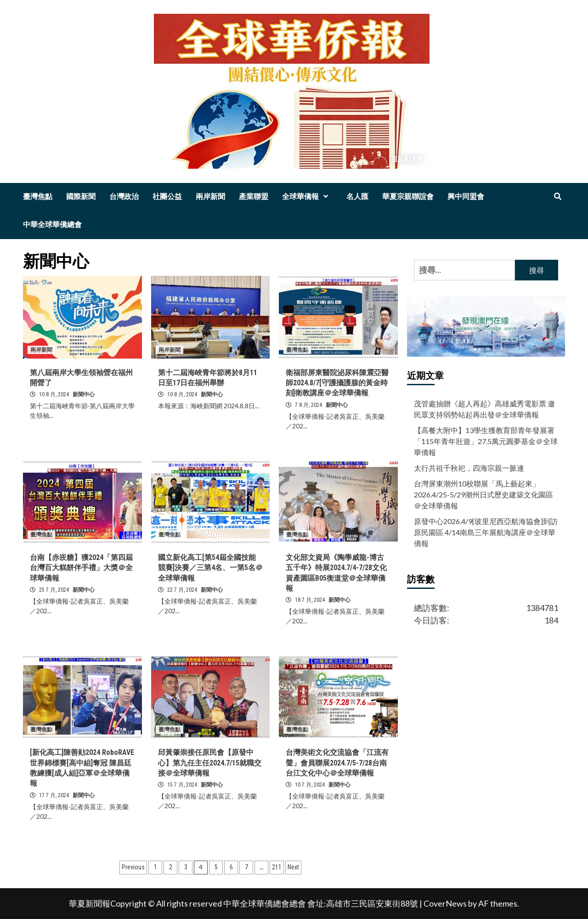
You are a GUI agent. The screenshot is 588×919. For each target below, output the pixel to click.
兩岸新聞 (210, 197)
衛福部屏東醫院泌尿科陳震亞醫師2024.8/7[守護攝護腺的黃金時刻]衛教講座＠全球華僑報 (337, 383)
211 (277, 867)
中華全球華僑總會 (52, 225)
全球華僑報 (307, 197)
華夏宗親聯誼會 (408, 197)
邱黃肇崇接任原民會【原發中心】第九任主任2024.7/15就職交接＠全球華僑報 (210, 763)
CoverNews (445, 903)
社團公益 (167, 197)
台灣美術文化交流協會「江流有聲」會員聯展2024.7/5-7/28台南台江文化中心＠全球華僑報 (337, 763)
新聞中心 (84, 394)
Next (293, 867)
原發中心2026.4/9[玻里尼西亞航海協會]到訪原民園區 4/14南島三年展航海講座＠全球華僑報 (486, 532)
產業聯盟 (254, 197)
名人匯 (357, 197)
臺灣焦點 (38, 197)
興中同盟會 (466, 197)
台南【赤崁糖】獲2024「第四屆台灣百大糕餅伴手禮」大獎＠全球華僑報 (81, 568)
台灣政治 (124, 197)
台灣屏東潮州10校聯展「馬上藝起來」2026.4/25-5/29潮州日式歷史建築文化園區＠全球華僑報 (483, 494)
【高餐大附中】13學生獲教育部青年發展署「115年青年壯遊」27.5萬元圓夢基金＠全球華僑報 (486, 441)
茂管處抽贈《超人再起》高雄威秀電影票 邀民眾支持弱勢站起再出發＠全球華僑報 (484, 409)
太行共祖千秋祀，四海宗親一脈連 (469, 468)
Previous (133, 867)
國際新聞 (81, 197)
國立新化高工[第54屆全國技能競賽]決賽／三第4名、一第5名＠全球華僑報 (210, 568)
